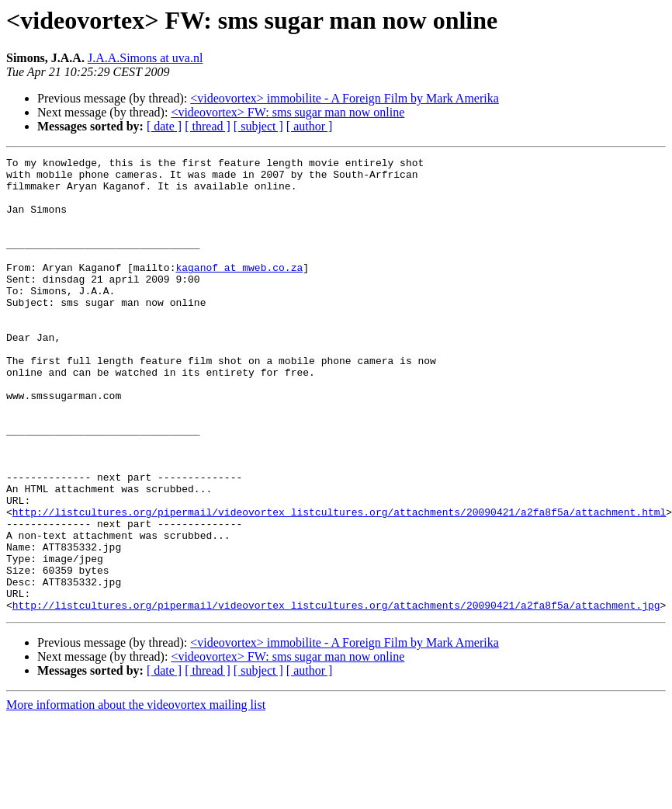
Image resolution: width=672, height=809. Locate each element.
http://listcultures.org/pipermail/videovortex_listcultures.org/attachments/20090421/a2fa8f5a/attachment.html (339, 584)
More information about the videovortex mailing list (136, 795)
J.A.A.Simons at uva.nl (145, 58)
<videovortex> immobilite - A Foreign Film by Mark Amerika (345, 98)
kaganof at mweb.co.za (239, 290)
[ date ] (164, 126)
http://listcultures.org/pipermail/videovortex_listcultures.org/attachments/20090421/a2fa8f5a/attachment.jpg (336, 696)
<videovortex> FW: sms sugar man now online (288, 112)
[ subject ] (258, 126)
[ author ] (310, 126)
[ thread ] (208, 126)
